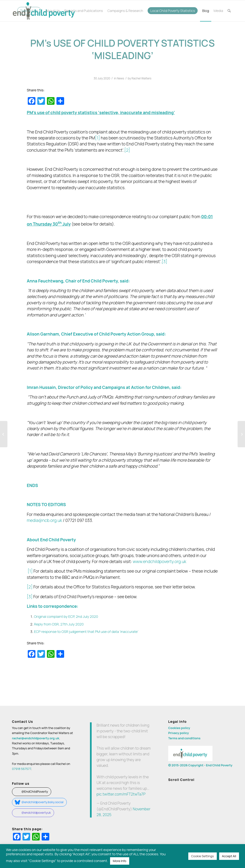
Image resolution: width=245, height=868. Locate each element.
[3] (164, 261)
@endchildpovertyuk (36, 813)
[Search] (229, 11)
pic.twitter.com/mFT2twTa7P (121, 794)
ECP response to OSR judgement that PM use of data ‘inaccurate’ (86, 631)
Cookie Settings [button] (203, 856)
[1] (97, 138)
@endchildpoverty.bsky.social (42, 802)
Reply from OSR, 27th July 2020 (59, 624)
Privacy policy (178, 733)
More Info (120, 861)
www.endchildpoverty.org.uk (159, 561)
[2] (127, 150)
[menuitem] (29, 11)
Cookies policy (179, 728)
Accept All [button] (229, 856)
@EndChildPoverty (35, 791)
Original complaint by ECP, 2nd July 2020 (66, 616)
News (120, 78)
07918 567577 (22, 769)
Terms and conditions (184, 738)
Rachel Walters (142, 78)
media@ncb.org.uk (45, 520)
